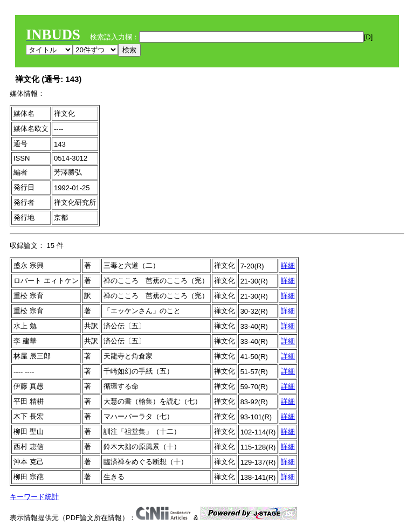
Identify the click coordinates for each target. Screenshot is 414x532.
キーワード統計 (34, 497)
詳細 (288, 265)
